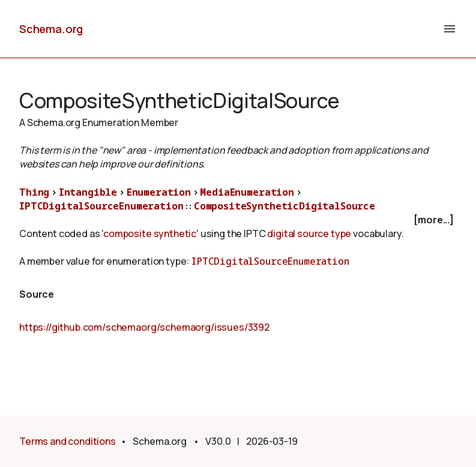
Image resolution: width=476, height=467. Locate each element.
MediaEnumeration (247, 192)
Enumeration (159, 192)
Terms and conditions (68, 441)
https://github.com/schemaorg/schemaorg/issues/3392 (144, 327)
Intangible (88, 192)
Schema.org (51, 29)
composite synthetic (150, 233)
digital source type (309, 233)
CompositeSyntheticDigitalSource (285, 206)
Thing (34, 192)
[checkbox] (238, 220)
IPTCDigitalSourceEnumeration (101, 206)
